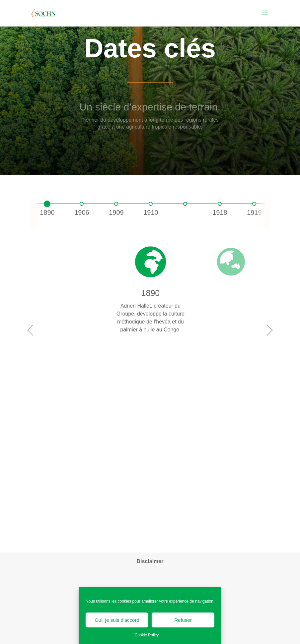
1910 (151, 212)
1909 (116, 212)
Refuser (183, 620)
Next (268, 330)
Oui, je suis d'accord (117, 620)
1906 (82, 212)
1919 (254, 212)
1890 (47, 212)
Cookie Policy (147, 635)
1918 (220, 212)
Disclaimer (150, 561)
